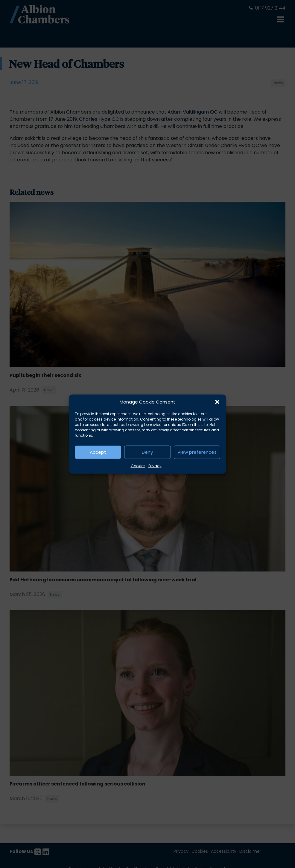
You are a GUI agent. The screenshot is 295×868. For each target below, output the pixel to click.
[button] (217, 402)
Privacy (155, 466)
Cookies (138, 466)
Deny (147, 452)
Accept (98, 452)
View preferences (197, 452)
